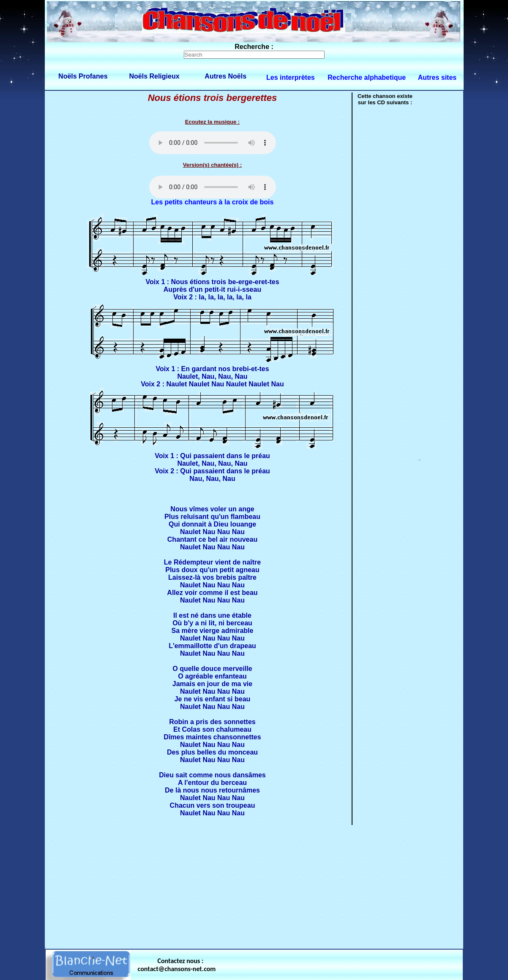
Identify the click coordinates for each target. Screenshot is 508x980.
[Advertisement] (254, 885)
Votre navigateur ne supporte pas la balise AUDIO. (213, 143)
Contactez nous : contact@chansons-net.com (177, 965)
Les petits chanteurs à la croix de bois (213, 202)
